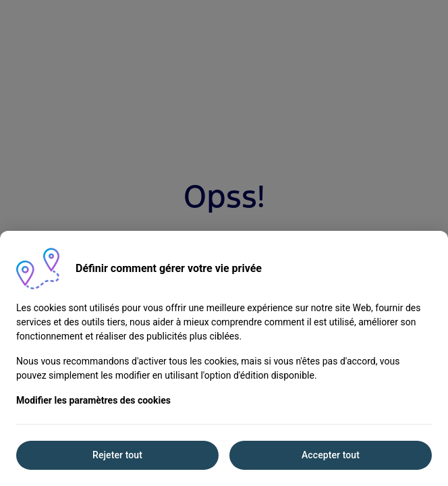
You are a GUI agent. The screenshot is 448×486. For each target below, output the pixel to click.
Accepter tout (331, 455)
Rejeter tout (117, 455)
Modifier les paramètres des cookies (93, 400)
